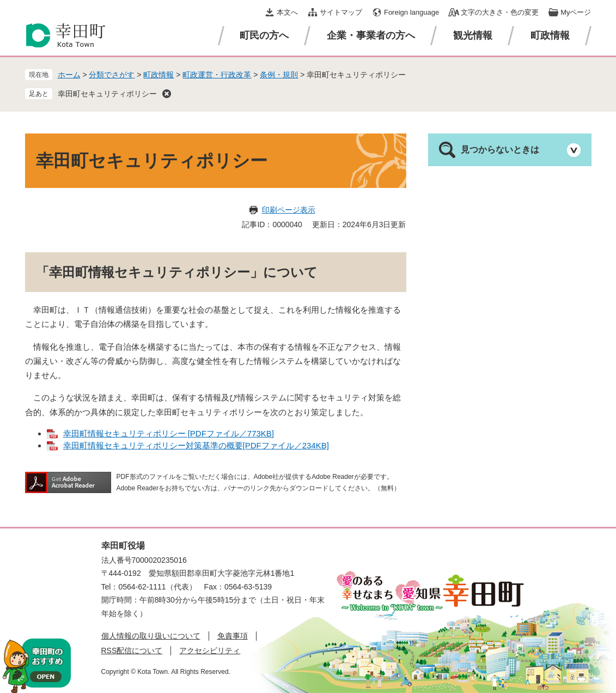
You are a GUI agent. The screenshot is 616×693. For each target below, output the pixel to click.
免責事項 (233, 636)
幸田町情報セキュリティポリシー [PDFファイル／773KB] (169, 433)
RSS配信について (132, 651)
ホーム (69, 75)
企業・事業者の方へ (371, 35)
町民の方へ (264, 35)
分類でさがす (112, 75)
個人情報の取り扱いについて (151, 636)
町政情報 (550, 35)
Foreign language (411, 12)
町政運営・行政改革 (217, 75)
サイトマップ (341, 12)
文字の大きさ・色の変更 (500, 12)
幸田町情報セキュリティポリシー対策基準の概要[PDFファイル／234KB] (196, 445)
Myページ (576, 12)
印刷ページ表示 (289, 210)
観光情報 (473, 35)
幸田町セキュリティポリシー (107, 94)
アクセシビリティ (210, 651)
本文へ (287, 12)
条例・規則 (279, 75)
